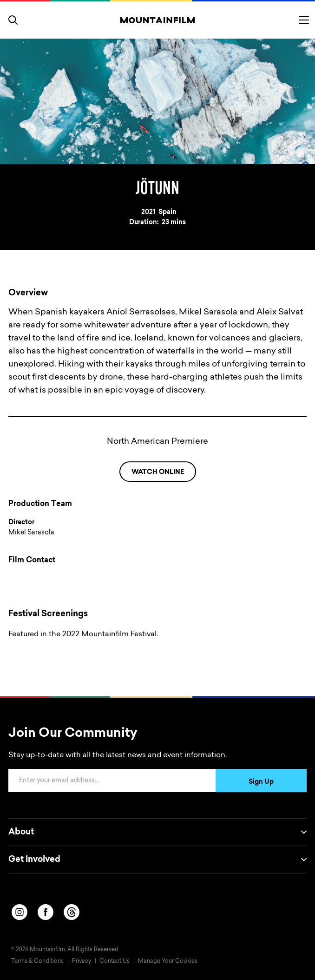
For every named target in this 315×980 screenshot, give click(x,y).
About (157, 832)
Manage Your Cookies (168, 961)
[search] (13, 20)
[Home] (158, 20)
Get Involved (157, 860)
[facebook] (46, 912)
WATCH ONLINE (158, 473)
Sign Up (261, 782)
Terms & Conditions (37, 961)
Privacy (82, 961)
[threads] (72, 912)
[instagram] (20, 912)
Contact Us (115, 961)
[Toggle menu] (304, 20)
